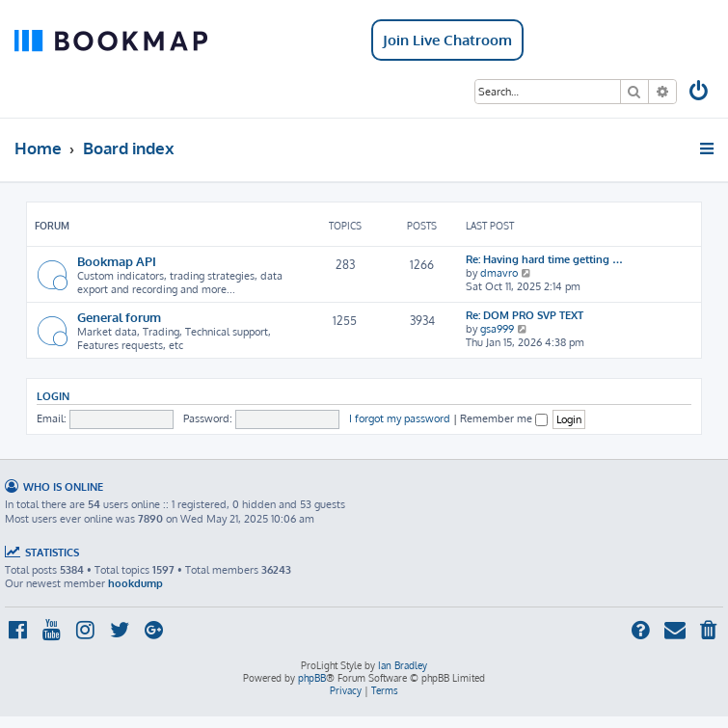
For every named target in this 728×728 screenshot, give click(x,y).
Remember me (504, 418)
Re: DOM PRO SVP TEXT (525, 315)
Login (53, 396)
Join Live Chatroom (447, 40)
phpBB (312, 678)
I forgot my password (400, 418)
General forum (119, 317)
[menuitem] (700, 93)
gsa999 (497, 329)
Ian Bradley (403, 665)
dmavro (499, 273)
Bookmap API (117, 261)
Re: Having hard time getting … (544, 259)
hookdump (135, 583)
